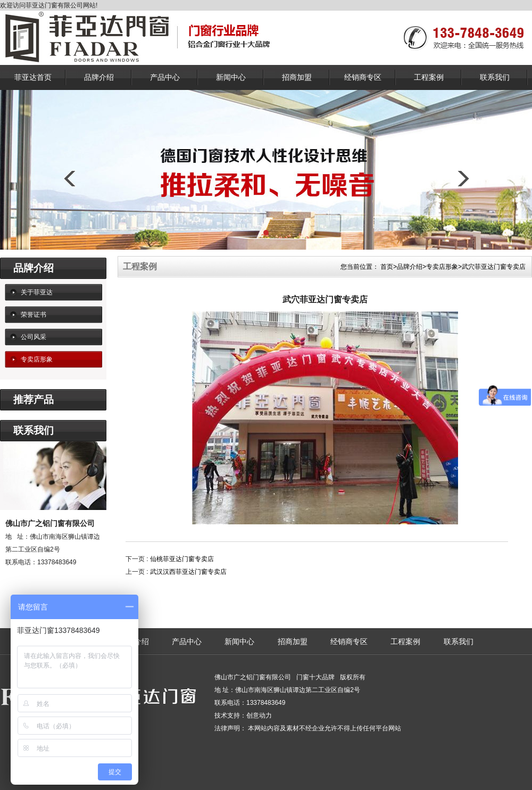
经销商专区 (363, 77)
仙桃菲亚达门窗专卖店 (182, 559)
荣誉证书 (34, 315)
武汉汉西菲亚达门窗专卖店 (188, 572)
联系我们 (495, 77)
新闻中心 (231, 77)
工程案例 (429, 77)
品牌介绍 (99, 77)
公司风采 (34, 337)
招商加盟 (297, 77)
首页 (387, 267)
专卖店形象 (37, 359)
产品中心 (165, 77)
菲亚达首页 (33, 77)
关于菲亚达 (37, 292)
